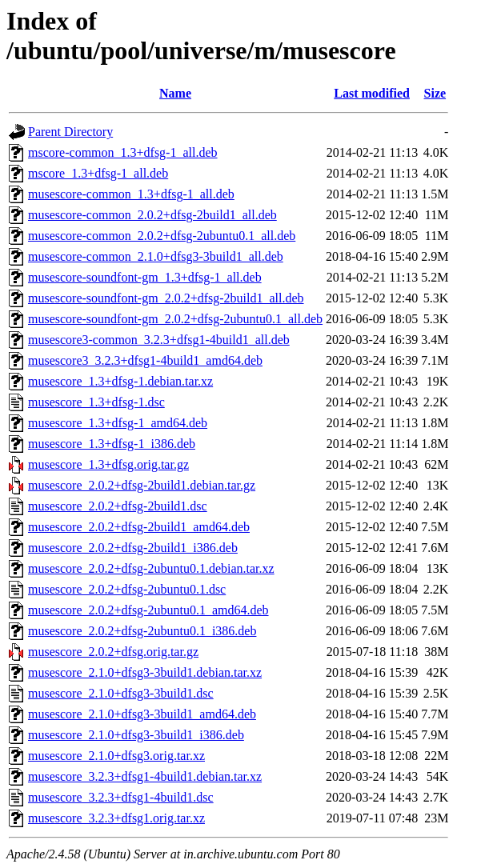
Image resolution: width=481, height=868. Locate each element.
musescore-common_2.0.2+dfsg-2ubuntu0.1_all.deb (162, 236)
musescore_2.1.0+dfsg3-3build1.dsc (121, 693)
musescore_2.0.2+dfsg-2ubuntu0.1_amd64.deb (148, 610)
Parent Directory (70, 132)
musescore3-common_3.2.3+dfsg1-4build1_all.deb (159, 340)
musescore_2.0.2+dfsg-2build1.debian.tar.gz (142, 485)
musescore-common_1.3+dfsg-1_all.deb (131, 194)
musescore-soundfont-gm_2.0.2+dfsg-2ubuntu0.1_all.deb (175, 319)
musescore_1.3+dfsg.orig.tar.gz (108, 464)
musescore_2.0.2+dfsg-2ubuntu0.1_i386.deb (142, 631)
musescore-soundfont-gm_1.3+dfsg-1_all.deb (145, 277)
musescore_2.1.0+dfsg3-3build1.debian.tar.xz (145, 672)
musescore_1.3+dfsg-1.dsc (96, 402)
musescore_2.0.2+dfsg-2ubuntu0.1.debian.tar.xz (151, 568)
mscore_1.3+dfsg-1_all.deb (98, 173)
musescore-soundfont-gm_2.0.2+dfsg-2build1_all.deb (166, 298)
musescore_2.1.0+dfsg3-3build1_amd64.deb (142, 714)
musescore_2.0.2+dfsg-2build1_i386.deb (133, 548)
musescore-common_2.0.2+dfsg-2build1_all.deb (152, 215)
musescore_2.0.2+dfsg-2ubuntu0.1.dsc (127, 589)
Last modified (372, 93)
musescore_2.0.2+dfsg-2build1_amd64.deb (139, 527)
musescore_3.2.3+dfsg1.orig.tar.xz (116, 818)
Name (175, 93)
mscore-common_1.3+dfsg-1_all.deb (123, 152)
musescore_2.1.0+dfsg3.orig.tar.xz (116, 756)
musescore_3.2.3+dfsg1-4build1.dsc (121, 797)
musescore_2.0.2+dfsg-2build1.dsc (118, 506)
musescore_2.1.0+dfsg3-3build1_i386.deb (136, 735)
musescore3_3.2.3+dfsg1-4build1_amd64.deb (145, 360)
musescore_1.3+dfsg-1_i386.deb (112, 444)
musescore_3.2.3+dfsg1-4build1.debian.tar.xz (145, 776)
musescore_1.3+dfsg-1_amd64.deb (118, 423)
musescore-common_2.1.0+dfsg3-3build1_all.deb (156, 256)
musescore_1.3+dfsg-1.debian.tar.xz (120, 381)
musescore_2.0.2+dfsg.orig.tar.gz (113, 652)
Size (435, 93)
